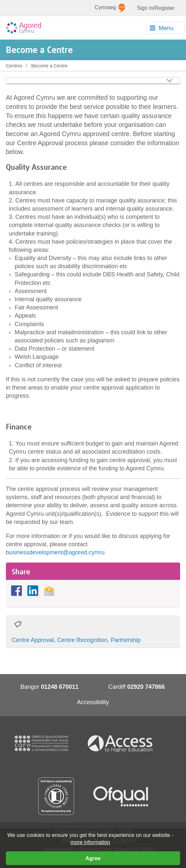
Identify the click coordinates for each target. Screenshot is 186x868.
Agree (93, 858)
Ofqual (121, 796)
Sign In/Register (156, 8)
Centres (14, 66)
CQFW (41, 743)
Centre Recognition (82, 640)
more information (90, 842)
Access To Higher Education (123, 743)
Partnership (126, 640)
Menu (166, 28)
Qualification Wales (56, 796)
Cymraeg (110, 8)
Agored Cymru (23, 28)
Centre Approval (33, 640)
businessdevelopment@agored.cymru (55, 552)
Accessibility (93, 702)
